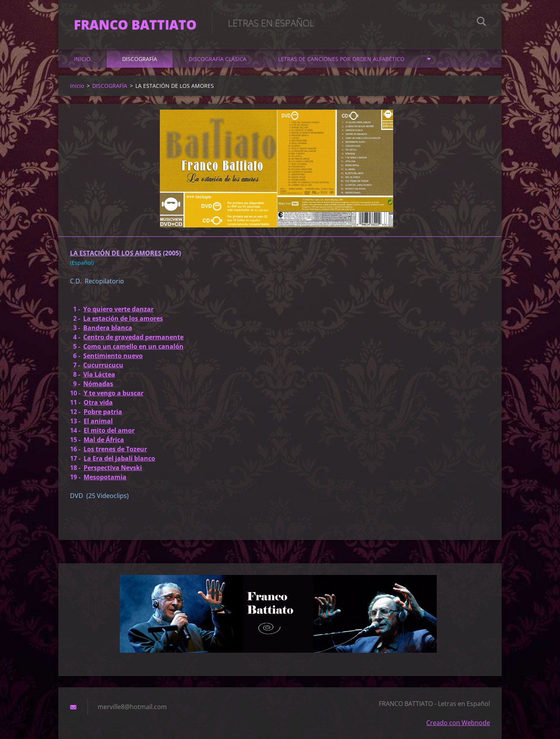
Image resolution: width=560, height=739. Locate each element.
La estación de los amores (123, 318)
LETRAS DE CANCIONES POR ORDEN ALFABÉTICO (341, 59)
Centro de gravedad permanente (133, 337)
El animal (98, 421)
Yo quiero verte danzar (118, 309)
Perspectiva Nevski (113, 468)
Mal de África (104, 440)
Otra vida (98, 402)
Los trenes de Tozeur (115, 449)
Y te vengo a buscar (114, 393)
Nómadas (98, 384)
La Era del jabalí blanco (119, 458)
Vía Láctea (99, 374)
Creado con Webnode (458, 723)
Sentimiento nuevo (113, 356)
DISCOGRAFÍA (140, 59)
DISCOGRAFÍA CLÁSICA (218, 59)
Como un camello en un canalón (133, 346)
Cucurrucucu (103, 365)
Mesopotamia (105, 477)
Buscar (481, 23)
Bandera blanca (108, 328)
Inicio (82, 59)
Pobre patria (103, 412)
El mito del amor (109, 430)
